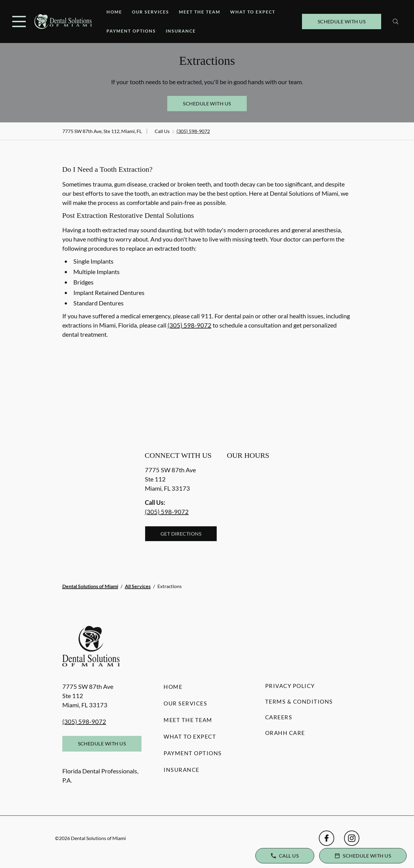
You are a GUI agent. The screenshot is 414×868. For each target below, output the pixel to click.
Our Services (151, 12)
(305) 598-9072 (193, 131)
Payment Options (131, 31)
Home (114, 12)
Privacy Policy (290, 686)
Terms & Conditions (299, 701)
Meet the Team (200, 12)
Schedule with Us (342, 21)
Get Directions (181, 534)
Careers (279, 717)
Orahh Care (285, 733)
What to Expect (253, 12)
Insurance (181, 31)
